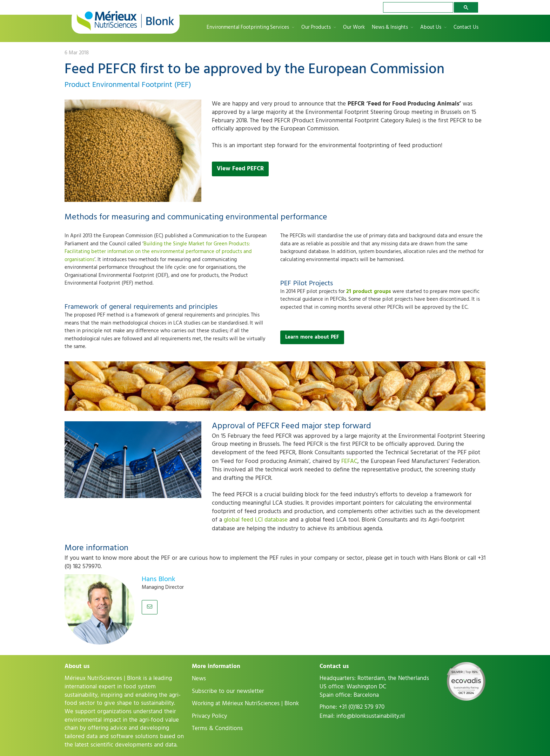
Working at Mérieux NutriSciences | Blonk (245, 703)
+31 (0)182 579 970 (362, 707)
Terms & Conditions (217, 728)
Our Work (354, 28)
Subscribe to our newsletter (228, 691)
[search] (417, 7)
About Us (431, 28)
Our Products (316, 28)
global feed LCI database (256, 520)
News (199, 679)
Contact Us (466, 28)
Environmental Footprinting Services (248, 28)
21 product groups (369, 291)
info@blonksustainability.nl (371, 716)
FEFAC (349, 461)
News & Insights (390, 28)
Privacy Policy (209, 716)
